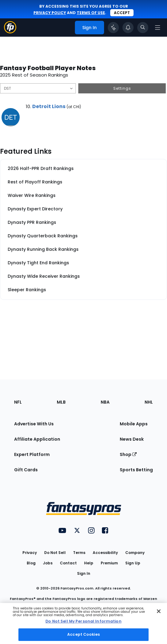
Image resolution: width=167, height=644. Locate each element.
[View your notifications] (128, 28)
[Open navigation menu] (157, 28)
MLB (61, 402)
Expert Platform (32, 454)
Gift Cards (26, 470)
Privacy (30, 553)
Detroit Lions (49, 106)
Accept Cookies (83, 634)
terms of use (91, 13)
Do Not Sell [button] (55, 553)
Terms (79, 553)
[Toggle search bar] (143, 28)
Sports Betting (136, 470)
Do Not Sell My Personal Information (83, 621)
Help (89, 563)
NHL (149, 402)
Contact (68, 563)
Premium (109, 563)
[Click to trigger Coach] (113, 28)
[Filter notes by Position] (38, 88)
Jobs (48, 563)
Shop (128, 454)
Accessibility (105, 553)
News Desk (132, 439)
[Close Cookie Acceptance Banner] (159, 611)
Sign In (84, 573)
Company (135, 553)
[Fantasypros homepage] (10, 32)
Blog (31, 563)
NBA (105, 402)
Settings (122, 88)
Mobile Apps (134, 424)
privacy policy (50, 13)
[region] (83, 623)
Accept (122, 13)
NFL (18, 402)
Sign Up (133, 563)
